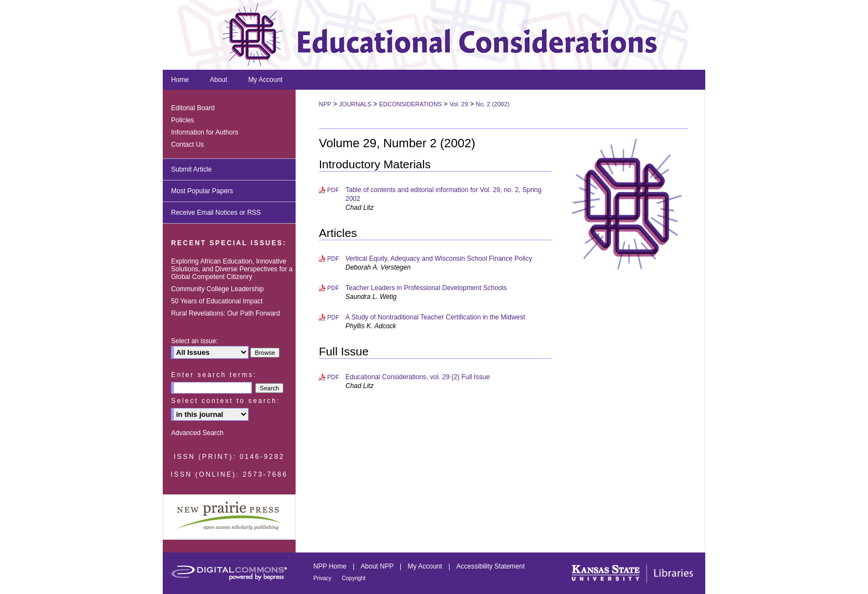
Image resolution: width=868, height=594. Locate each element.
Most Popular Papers (202, 191)
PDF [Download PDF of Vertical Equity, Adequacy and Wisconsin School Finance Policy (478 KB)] (333, 259)
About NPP (378, 566)
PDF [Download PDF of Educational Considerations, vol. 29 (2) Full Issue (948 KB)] (333, 377)
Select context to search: (226, 401)
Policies (182, 120)
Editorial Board (193, 108)
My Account (426, 566)
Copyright (354, 578)
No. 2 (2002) (492, 104)
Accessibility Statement (490, 566)
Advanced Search (197, 433)
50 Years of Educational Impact (217, 301)
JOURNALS (355, 104)
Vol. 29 (459, 104)
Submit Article (191, 169)
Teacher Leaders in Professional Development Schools (426, 288)
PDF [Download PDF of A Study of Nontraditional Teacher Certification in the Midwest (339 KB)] (333, 317)
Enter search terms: (214, 375)
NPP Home (331, 566)
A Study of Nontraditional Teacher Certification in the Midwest (435, 317)
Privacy (323, 578)
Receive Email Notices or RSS (216, 213)
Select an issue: (195, 341)
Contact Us (187, 144)
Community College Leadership (217, 289)
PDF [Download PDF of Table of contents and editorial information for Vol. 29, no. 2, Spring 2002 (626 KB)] (333, 190)
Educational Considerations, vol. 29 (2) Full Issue (418, 377)
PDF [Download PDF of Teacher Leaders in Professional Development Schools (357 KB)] (333, 288)
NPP (325, 104)
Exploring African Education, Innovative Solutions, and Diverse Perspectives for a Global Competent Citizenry (232, 269)
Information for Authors (205, 132)
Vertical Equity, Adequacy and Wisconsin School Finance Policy (439, 259)
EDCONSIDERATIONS (410, 104)
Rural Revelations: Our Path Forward (226, 313)
